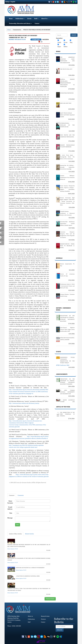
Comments (21, 495)
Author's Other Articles (15, 534)
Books (58, 51)
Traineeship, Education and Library (20, 23)
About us (30, 616)
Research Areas (45, 616)
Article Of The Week (63, 407)
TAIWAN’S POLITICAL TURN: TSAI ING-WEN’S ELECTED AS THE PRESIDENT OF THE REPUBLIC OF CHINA (29, 589)
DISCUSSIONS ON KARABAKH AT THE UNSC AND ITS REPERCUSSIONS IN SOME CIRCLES (29, 559)
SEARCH (74, 35)
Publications (20, 19)
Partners (43, 619)
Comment (12, 495)
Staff (36, 19)
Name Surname (10, 502)
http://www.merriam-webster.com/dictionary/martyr (24, 403)
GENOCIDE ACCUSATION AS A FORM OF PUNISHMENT (30, 568)
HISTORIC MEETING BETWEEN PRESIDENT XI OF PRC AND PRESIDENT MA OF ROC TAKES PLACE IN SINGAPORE (29, 546)
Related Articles (29, 534)
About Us (45, 19)
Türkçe (7, 2)
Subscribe (60, 630)
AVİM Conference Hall (63, 365)
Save (18, 525)
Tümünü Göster (50, 599)
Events (29, 19)
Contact (37, 23)
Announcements (62, 374)
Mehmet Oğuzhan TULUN (17, 39)
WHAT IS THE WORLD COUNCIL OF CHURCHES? (37, 30)
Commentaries (17, 30)
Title (11, 513)
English (13, 2)
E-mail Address (10, 508)
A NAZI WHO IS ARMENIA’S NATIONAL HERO (28, 576)
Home (11, 19)
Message (10, 518)
